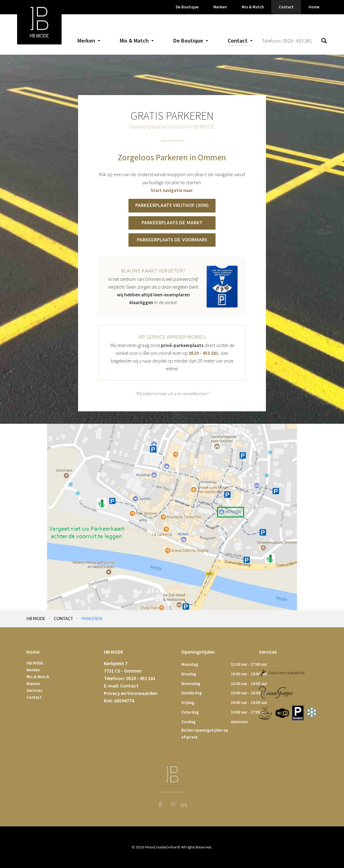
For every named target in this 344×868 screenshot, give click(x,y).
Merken (33, 670)
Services (34, 690)
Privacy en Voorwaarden (131, 693)
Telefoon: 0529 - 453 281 (287, 41)
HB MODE (203, 127)
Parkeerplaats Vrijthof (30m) (172, 205)
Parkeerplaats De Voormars (172, 240)
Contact (34, 697)
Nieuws (33, 684)
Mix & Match (38, 677)
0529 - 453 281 (204, 353)
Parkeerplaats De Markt (172, 223)
